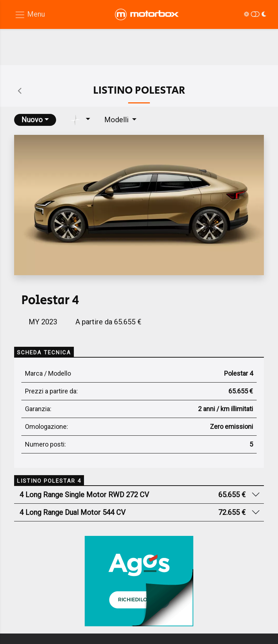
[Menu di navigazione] (30, 15)
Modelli (117, 120)
